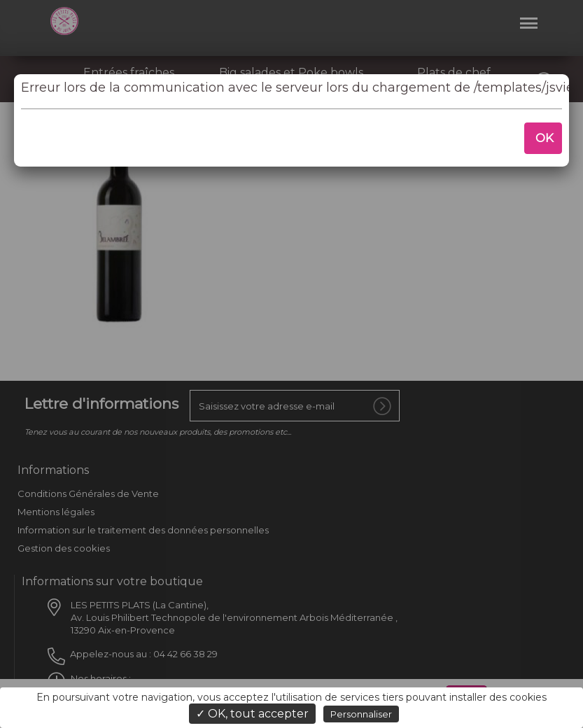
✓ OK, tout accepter (252, 714)
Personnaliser (361, 714)
